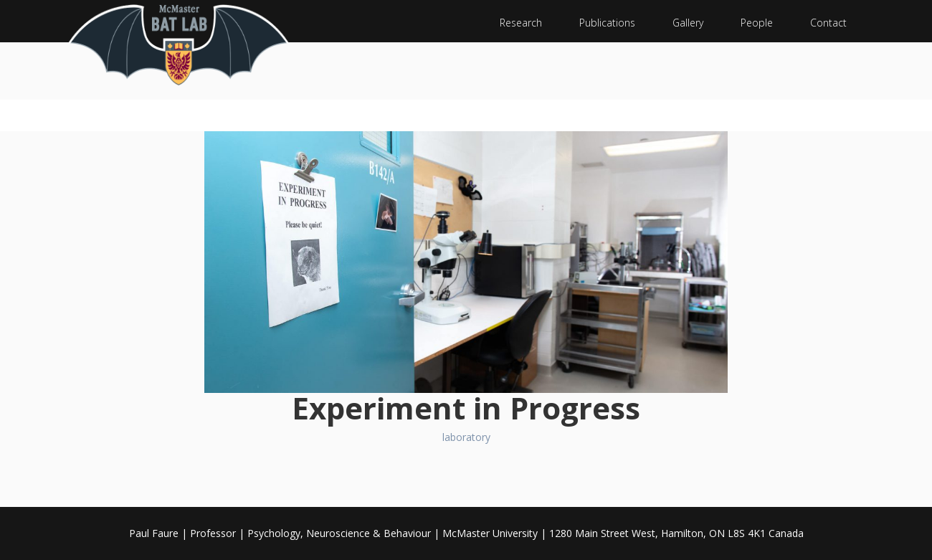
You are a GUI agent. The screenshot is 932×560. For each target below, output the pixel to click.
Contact (828, 23)
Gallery (688, 23)
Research (521, 23)
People (757, 23)
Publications (607, 23)
